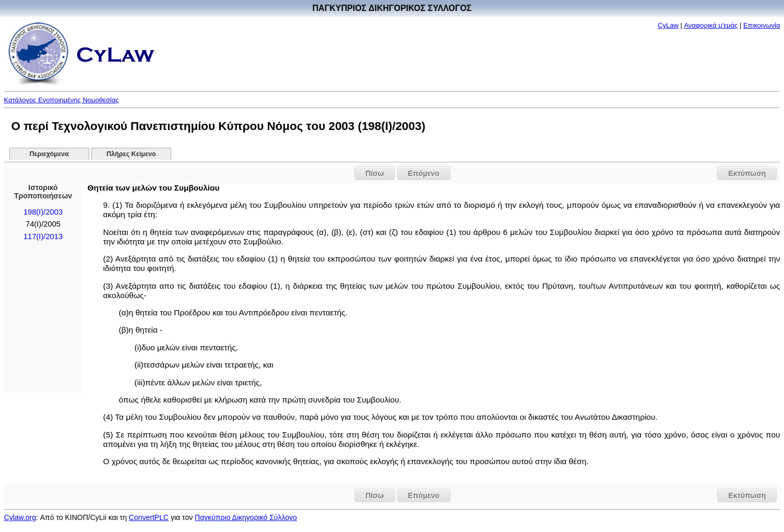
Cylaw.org (20, 517)
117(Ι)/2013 (43, 237)
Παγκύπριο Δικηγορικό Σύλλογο (246, 517)
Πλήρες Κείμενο (131, 154)
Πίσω (375, 173)
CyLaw (668, 25)
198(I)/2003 (43, 212)
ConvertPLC (149, 517)
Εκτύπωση (747, 173)
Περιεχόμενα (49, 154)
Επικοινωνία (762, 25)
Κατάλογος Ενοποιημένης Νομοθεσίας (62, 100)
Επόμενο (424, 173)
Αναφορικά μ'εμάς (711, 25)
